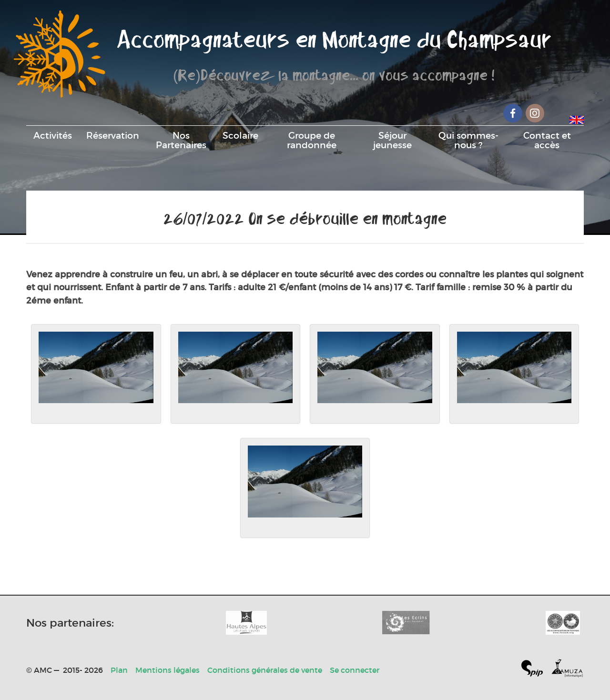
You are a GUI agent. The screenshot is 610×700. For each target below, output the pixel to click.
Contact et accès (547, 140)
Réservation (113, 135)
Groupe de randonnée (312, 140)
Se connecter (355, 670)
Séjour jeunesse (392, 140)
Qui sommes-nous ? (468, 140)
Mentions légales (168, 670)
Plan (119, 670)
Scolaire (240, 135)
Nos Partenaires (181, 140)
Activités (53, 135)
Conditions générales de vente (265, 670)
